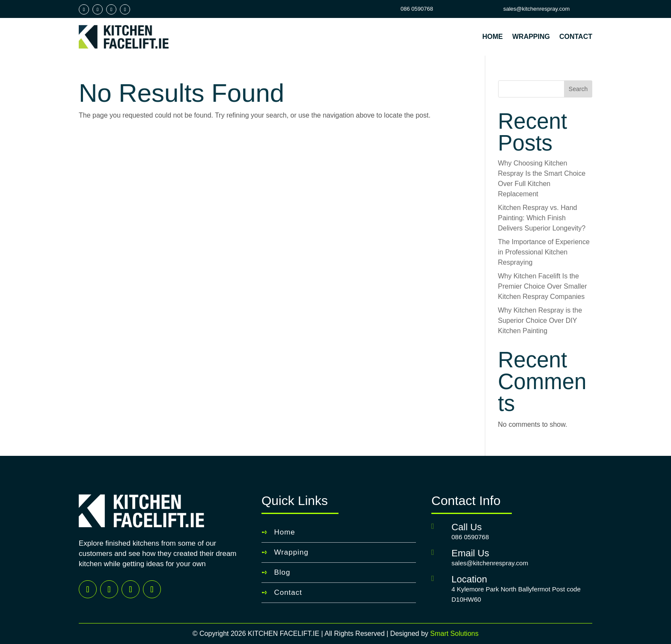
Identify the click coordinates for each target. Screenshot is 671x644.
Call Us (467, 527)
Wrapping (531, 37)
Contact (576, 37)
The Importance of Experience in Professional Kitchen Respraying (544, 252)
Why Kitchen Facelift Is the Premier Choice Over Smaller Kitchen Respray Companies (543, 286)
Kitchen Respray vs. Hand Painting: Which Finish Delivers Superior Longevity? (542, 218)
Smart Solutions (454, 634)
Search (578, 89)
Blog (282, 572)
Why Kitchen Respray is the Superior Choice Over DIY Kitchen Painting (540, 321)
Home (493, 37)
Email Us (470, 553)
